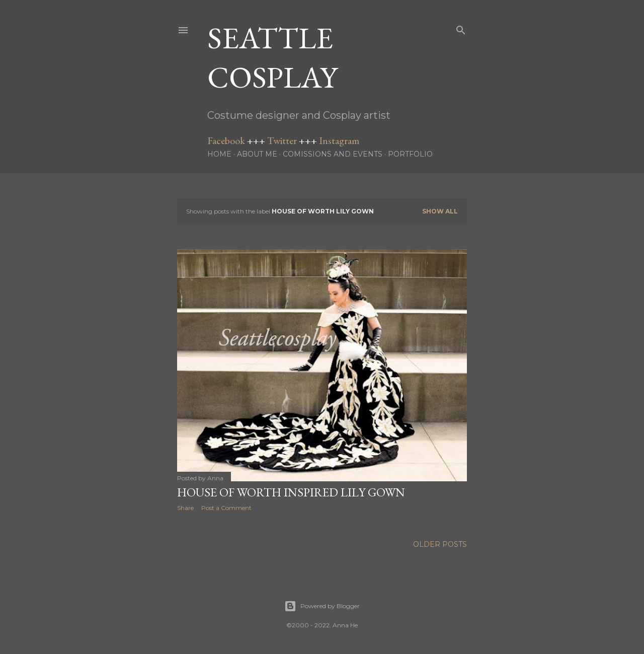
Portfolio (410, 154)
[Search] (461, 28)
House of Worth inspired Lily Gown (291, 492)
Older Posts (440, 544)
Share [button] (185, 508)
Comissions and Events (333, 154)
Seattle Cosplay (272, 57)
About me (257, 154)
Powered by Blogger (322, 606)
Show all (440, 211)
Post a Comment (226, 508)
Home (219, 154)
